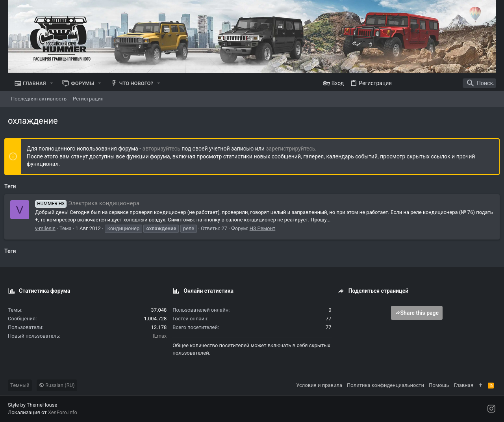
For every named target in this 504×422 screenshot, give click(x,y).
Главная (464, 385)
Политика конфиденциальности (385, 385)
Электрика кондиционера (91, 203)
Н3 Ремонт (266, 228)
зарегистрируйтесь (294, 149)
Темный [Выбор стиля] (20, 385)
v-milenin (49, 228)
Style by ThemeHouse (32, 405)
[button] (52, 83)
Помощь (439, 385)
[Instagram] (491, 409)
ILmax (160, 336)
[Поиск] (447, 83)
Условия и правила (319, 385)
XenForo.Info (63, 412)
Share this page (417, 313)
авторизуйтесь (165, 149)
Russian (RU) (57, 385)
